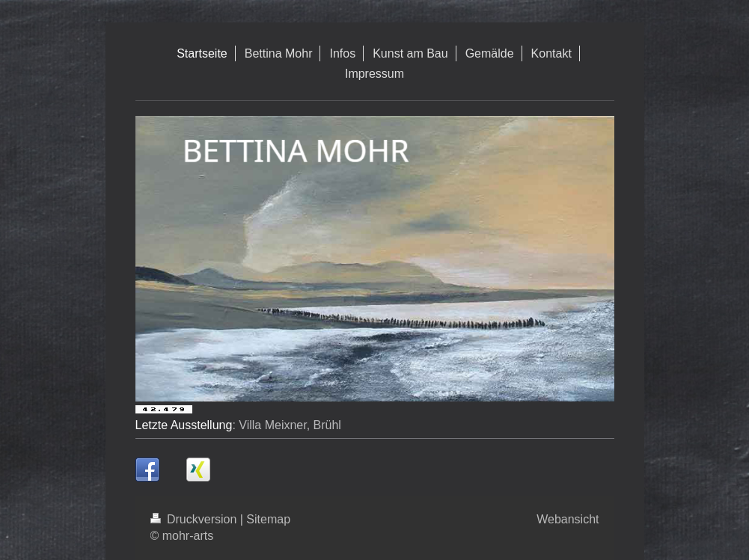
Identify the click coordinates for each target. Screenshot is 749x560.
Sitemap (268, 519)
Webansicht (568, 519)
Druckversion (195, 519)
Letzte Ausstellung (184, 425)
